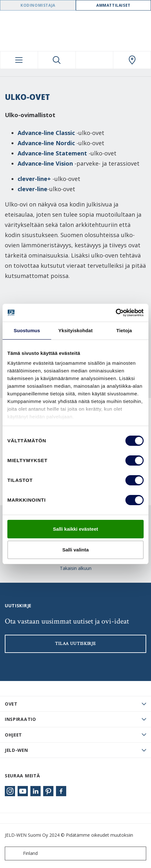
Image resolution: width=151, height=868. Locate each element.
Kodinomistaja (38, 5)
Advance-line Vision (45, 163)
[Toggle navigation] (19, 60)
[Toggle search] (57, 60)
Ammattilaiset (113, 5)
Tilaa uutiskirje (75, 644)
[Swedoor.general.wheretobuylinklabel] (132, 60)
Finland (23, 853)
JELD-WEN (16, 750)
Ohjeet (13, 735)
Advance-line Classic (46, 133)
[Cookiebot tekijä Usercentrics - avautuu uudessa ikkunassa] (116, 313)
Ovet (11, 704)
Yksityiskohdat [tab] (75, 330)
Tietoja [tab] (124, 330)
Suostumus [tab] (27, 330)
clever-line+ (34, 179)
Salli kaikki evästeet (76, 529)
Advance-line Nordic (46, 143)
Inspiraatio (20, 719)
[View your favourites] (95, 60)
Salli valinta (76, 550)
